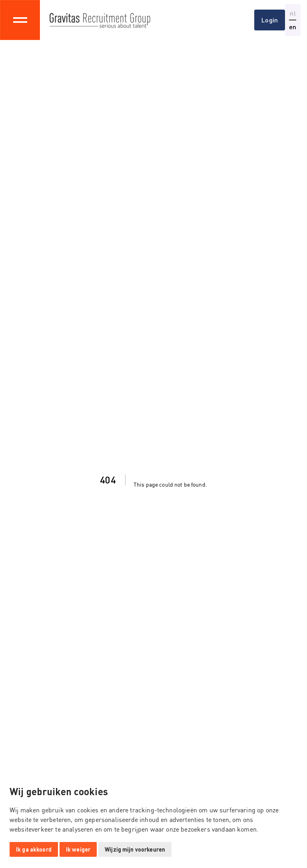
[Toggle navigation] (20, 20)
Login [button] (270, 20)
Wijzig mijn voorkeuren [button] (135, 849)
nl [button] (293, 13)
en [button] (293, 27)
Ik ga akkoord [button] (34, 849)
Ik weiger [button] (78, 849)
